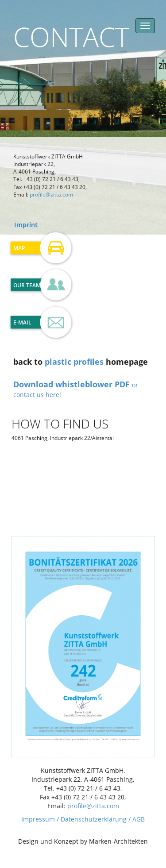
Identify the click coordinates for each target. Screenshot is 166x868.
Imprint (26, 225)
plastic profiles (74, 362)
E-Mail (22, 322)
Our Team (27, 285)
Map (19, 248)
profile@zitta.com (51, 195)
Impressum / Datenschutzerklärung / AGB (83, 819)
